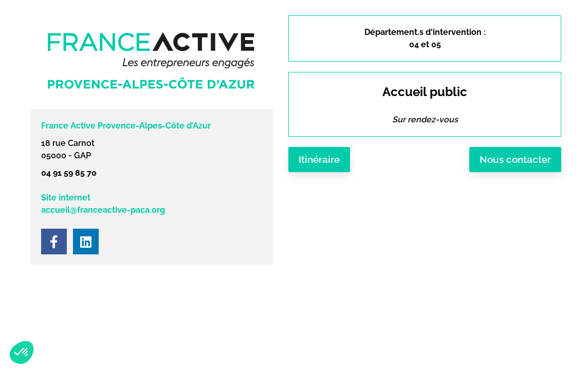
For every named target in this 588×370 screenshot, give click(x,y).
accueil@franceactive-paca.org (103, 210)
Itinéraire (319, 159)
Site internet (66, 198)
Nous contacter (515, 159)
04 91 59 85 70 (69, 173)
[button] (22, 353)
